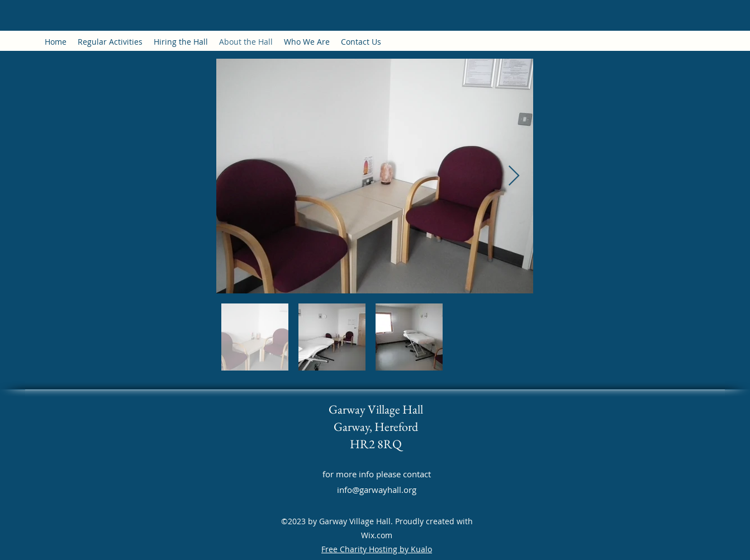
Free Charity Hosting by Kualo (377, 549)
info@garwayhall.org (377, 490)
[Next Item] (514, 176)
